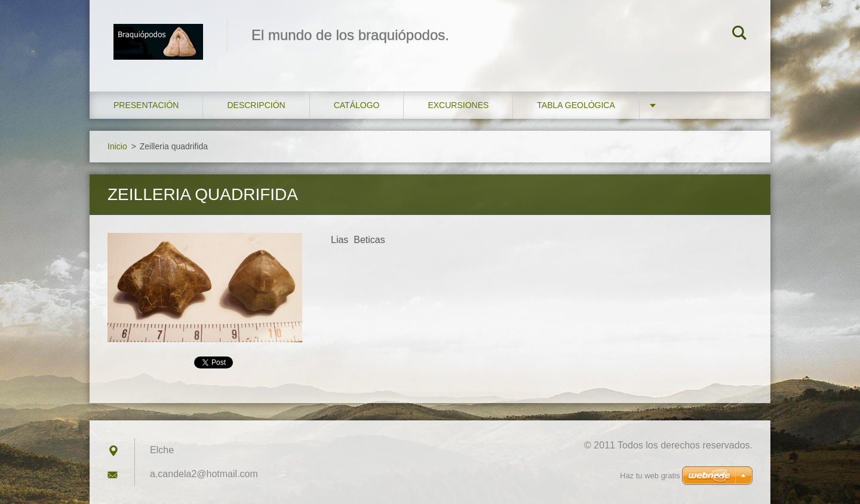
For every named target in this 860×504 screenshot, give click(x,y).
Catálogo (357, 105)
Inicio (117, 146)
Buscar (739, 35)
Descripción (256, 105)
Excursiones (458, 105)
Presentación (146, 105)
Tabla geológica (576, 105)
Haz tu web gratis (650, 476)
